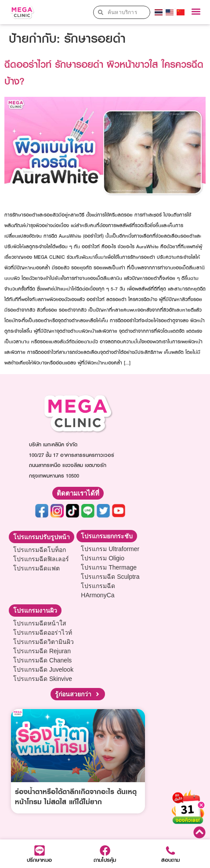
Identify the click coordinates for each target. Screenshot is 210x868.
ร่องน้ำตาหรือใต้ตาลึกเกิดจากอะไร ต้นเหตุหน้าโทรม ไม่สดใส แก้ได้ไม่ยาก (76, 796)
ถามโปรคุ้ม (105, 860)
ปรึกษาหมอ (39, 860)
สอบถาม (170, 860)
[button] (196, 12)
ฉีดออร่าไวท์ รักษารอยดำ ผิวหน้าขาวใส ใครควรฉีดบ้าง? (104, 72)
